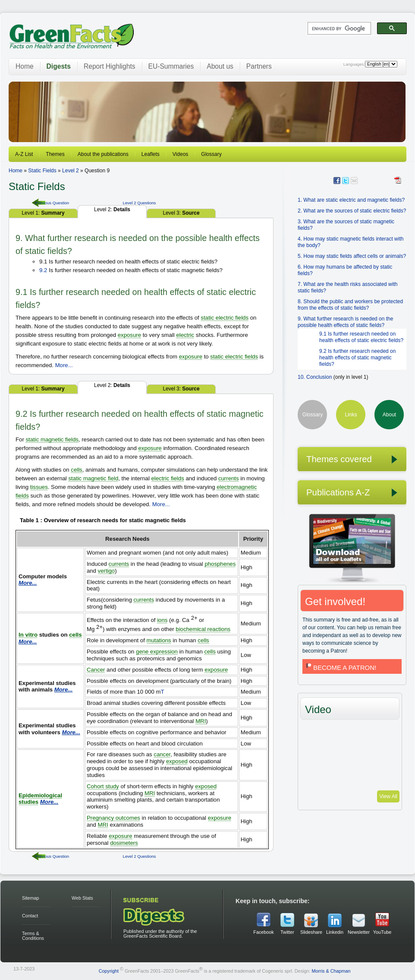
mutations (159, 640)
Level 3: (181, 213)
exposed (177, 761)
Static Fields (42, 171)
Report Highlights (110, 66)
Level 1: (43, 213)
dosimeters (124, 843)
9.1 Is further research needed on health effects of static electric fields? (361, 337)
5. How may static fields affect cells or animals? (352, 256)
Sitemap (31, 898)
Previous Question (52, 203)
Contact (30, 916)
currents (229, 478)
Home (25, 66)
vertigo (107, 571)
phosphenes (220, 564)
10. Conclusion (315, 377)
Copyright (109, 971)
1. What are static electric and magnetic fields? (351, 200)
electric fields (168, 478)
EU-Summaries (171, 66)
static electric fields (225, 318)
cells (76, 470)
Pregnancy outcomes (113, 818)
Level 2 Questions (140, 203)
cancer (162, 754)
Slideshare (311, 932)
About (389, 415)
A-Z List (24, 154)
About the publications (103, 154)
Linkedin (335, 932)
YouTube (382, 932)
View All (388, 796)
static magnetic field (93, 478)
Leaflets (151, 154)
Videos (180, 154)
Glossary (211, 154)
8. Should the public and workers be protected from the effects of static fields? (350, 305)
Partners (259, 66)
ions (162, 620)
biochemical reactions (203, 629)
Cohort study (103, 786)
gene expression (157, 652)
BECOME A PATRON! (340, 668)
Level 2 (71, 171)
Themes (55, 154)
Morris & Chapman (331, 971)
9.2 (43, 270)
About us (220, 66)
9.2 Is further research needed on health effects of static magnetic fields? (357, 358)
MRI (201, 721)
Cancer (96, 670)
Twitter (287, 932)
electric (185, 335)
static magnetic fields (52, 439)
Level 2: (112, 209)
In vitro (28, 635)
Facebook (263, 932)
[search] (338, 29)
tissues (39, 487)
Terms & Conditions (33, 936)
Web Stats (82, 898)
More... (64, 365)
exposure (129, 335)
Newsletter (358, 932)
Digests (59, 66)
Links (351, 415)
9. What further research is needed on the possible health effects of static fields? (345, 322)
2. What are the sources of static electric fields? (352, 211)
